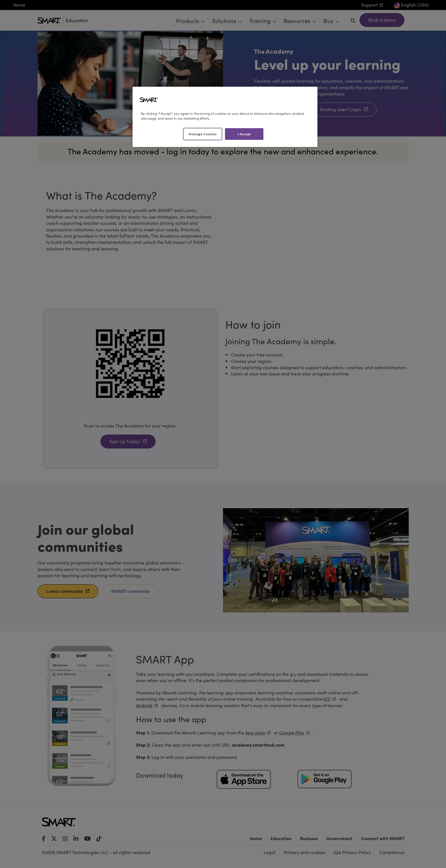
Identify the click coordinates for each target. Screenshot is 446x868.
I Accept (244, 134)
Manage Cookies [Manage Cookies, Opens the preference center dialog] (203, 134)
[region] (225, 117)
